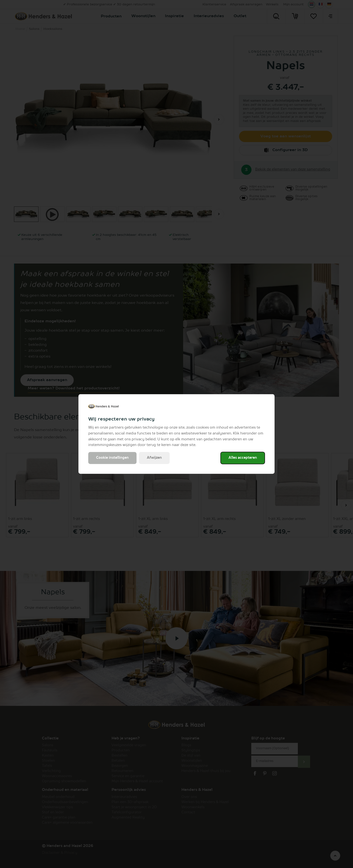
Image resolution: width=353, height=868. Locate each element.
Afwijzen (154, 458)
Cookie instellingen (112, 458)
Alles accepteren (243, 458)
